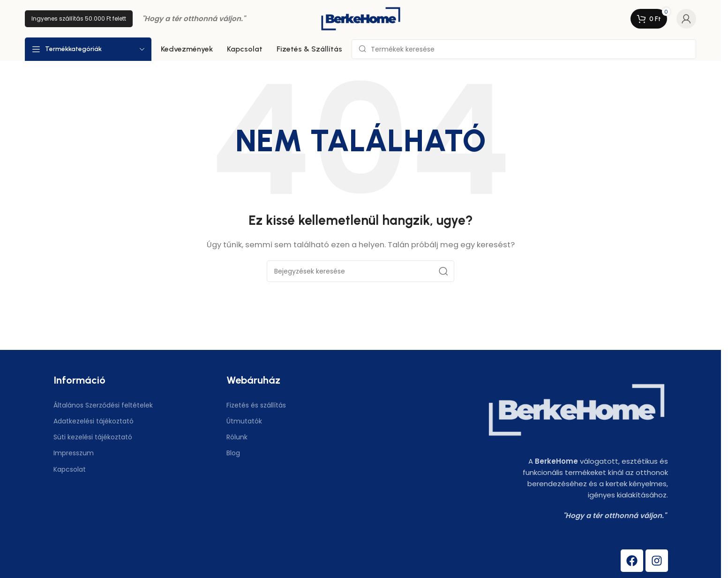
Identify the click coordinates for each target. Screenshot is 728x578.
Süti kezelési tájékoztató (93, 437)
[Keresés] (524, 49)
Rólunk (237, 437)
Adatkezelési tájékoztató (94, 421)
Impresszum (74, 453)
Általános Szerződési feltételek (103, 405)
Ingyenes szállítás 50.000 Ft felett (79, 19)
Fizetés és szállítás (256, 405)
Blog (233, 453)
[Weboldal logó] (361, 18)
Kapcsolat (70, 469)
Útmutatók (244, 421)
